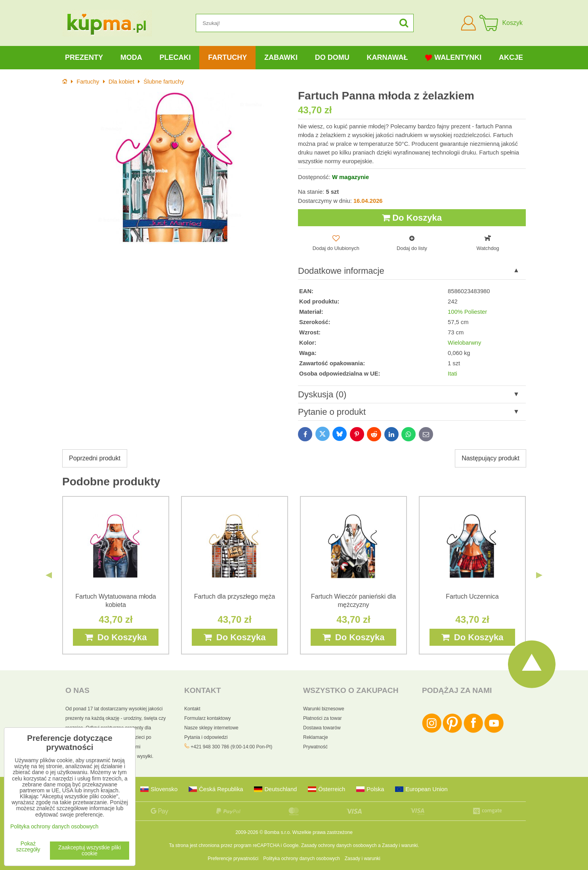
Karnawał (387, 57)
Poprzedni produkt (95, 458)
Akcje (511, 57)
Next (539, 575)
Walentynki (453, 58)
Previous (49, 575)
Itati (452, 374)
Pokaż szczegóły (28, 847)
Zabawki (281, 57)
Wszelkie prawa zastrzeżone (323, 832)
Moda (131, 57)
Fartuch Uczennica (472, 596)
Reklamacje (316, 737)
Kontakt (192, 709)
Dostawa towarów (322, 728)
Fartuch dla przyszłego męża (235, 596)
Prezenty (84, 57)
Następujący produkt (491, 458)
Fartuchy (227, 57)
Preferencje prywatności (233, 859)
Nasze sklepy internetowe (211, 728)
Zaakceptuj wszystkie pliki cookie (90, 851)
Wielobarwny (464, 343)
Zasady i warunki (400, 845)
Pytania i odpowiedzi (206, 737)
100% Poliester (467, 312)
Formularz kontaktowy (207, 718)
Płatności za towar (322, 718)
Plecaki (175, 57)
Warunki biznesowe (324, 709)
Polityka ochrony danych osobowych (301, 859)
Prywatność (315, 747)
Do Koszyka (412, 218)
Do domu (332, 57)
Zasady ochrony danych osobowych (339, 845)
